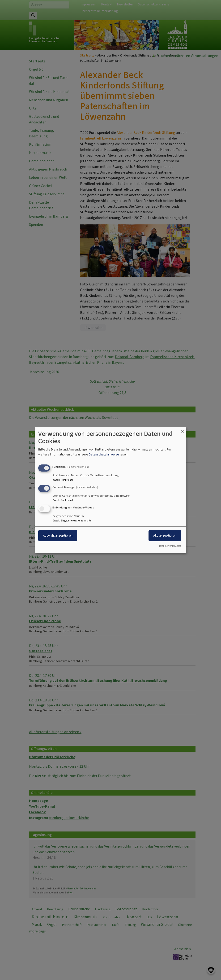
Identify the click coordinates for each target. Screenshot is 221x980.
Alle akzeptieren (165, 536)
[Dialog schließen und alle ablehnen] (183, 430)
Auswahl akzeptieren (58, 536)
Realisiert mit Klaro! (170, 546)
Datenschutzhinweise (104, 454)
